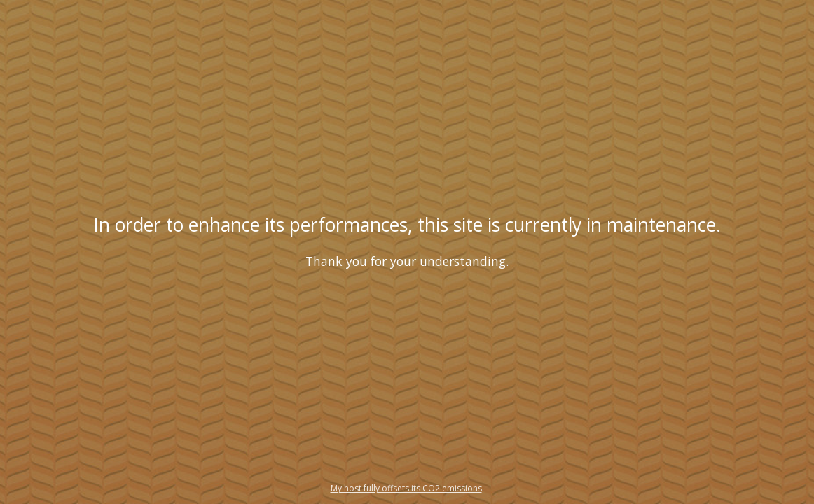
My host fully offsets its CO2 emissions (406, 488)
